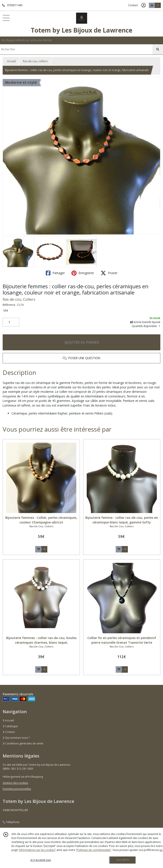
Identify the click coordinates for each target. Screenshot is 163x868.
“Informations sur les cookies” (37, 850)
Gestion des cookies (15, 783)
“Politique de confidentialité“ (94, 850)
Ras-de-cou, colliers (35, 61)
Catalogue (10, 726)
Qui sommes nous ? (16, 738)
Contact (133, 5)
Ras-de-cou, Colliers (19, 299)
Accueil (12, 61)
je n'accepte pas (41, 860)
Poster (109, 273)
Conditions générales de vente (23, 743)
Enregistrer (83, 273)
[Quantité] (11, 322)
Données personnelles (17, 789)
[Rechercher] (158, 49)
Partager (55, 273)
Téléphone (11, 822)
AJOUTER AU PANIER (82, 342)
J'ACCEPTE (123, 860)
